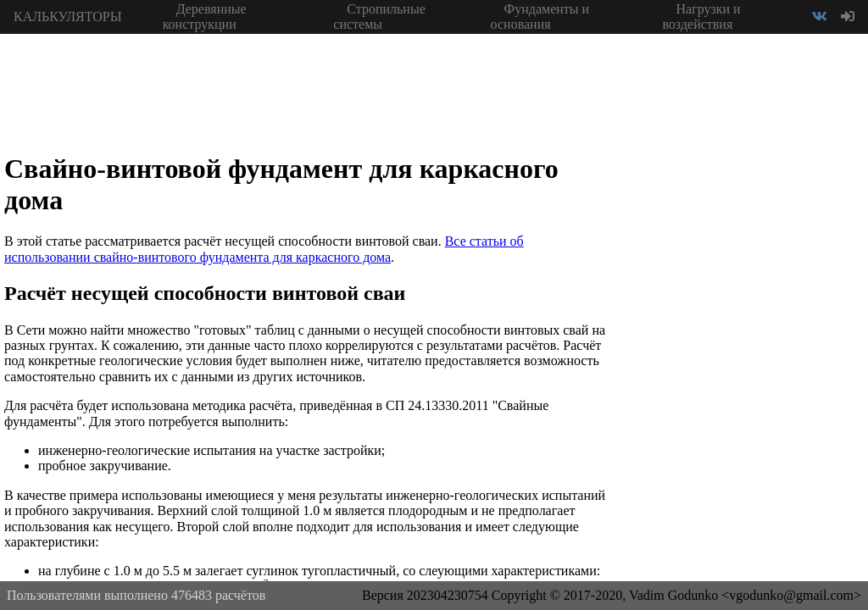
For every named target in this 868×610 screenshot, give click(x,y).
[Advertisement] (741, 288)
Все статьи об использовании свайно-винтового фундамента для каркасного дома (264, 249)
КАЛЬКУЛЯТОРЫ (68, 17)
